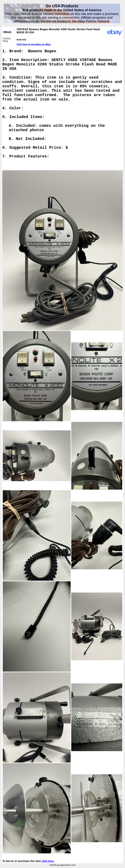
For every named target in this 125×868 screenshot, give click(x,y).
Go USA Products (62, 6)
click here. (48, 861)
